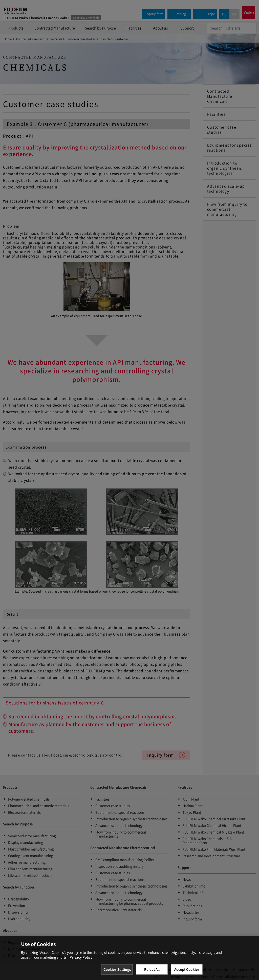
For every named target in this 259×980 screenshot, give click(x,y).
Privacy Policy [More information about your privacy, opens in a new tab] (81, 963)
